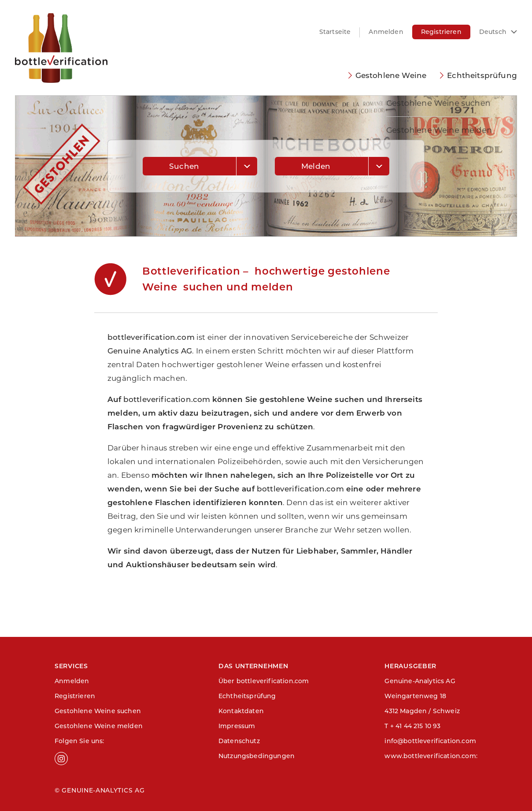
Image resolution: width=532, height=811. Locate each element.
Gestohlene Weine (391, 75)
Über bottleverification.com (264, 681)
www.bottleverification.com (430, 756)
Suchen (184, 166)
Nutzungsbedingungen (257, 756)
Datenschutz (239, 741)
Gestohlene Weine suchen (98, 711)
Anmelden (386, 32)
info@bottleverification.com (430, 741)
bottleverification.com (151, 337)
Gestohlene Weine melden (99, 726)
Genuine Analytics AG (150, 351)
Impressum (237, 726)
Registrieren (441, 32)
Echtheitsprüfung (482, 75)
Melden (316, 166)
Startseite (335, 32)
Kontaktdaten (241, 711)
